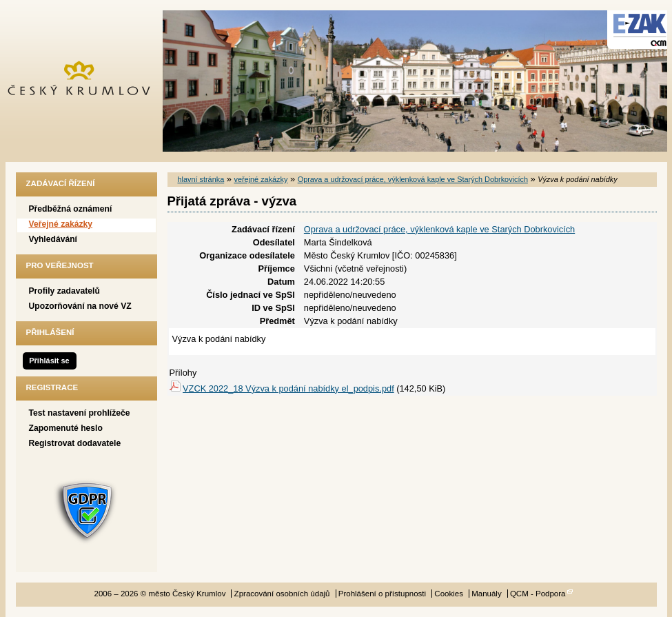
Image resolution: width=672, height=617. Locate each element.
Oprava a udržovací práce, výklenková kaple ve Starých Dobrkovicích (413, 179)
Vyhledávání (53, 239)
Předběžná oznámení (71, 209)
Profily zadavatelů (64, 291)
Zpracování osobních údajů (282, 594)
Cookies (449, 594)
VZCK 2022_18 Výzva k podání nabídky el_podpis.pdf (288, 388)
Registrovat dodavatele (75, 443)
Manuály (487, 594)
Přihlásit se (49, 361)
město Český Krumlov (86, 81)
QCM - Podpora (538, 594)
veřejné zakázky (261, 179)
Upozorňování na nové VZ (80, 306)
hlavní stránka (201, 179)
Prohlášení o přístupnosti (382, 594)
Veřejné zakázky (61, 224)
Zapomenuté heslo (66, 428)
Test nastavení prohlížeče (80, 413)
